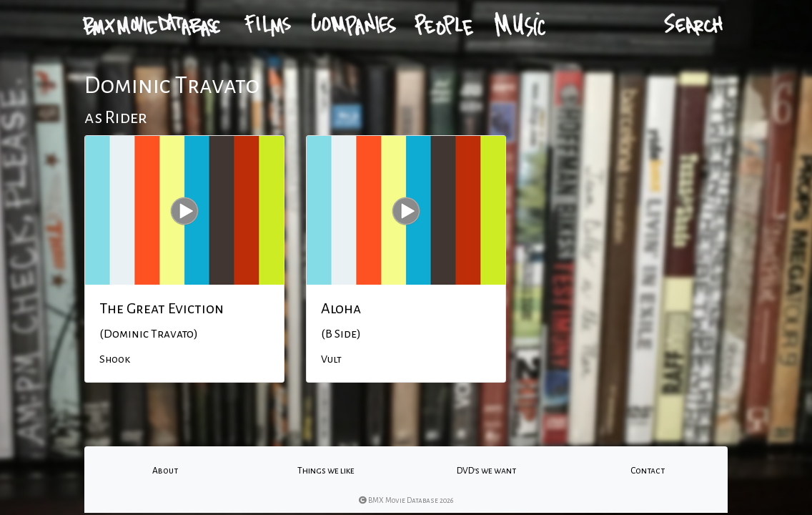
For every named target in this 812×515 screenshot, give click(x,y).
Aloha (341, 308)
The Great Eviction (162, 308)
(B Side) (341, 334)
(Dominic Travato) (149, 334)
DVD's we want (486, 471)
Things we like (326, 471)
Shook (115, 359)
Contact (648, 471)
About (165, 471)
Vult (331, 359)
